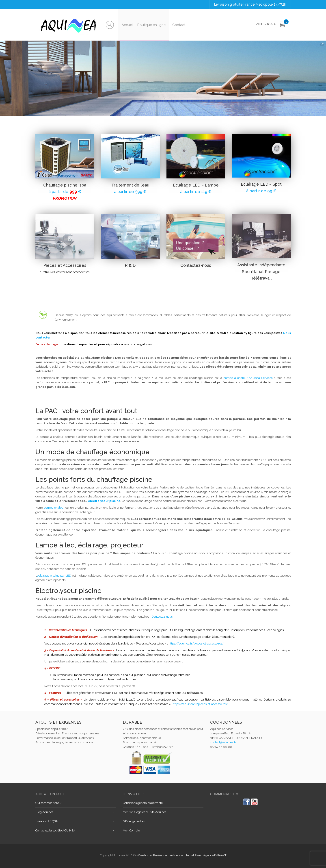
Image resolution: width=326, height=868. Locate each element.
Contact (179, 25)
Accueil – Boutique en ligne (144, 25)
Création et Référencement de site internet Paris (170, 855)
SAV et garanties (134, 821)
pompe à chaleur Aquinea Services (248, 378)
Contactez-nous (162, 617)
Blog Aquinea (44, 812)
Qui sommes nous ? (48, 803)
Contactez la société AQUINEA (55, 830)
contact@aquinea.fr (223, 742)
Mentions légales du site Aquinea (145, 812)
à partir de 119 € (196, 192)
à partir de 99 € (261, 191)
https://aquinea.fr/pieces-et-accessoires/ (196, 643)
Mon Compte (131, 830)
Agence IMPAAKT (215, 855)
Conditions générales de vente (143, 803)
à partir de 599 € (130, 192)
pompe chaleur (54, 508)
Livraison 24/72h (47, 821)
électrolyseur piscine (104, 501)
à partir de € (65, 192)
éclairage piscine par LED (54, 576)
